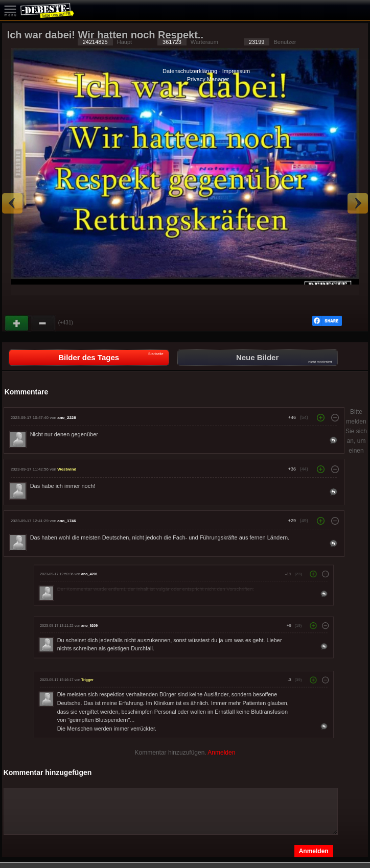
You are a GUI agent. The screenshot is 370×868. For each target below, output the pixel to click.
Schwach (43, 323)
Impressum (236, 71)
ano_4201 (89, 574)
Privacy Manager (208, 79)
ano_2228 (66, 418)
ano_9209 (89, 626)
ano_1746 (66, 521)
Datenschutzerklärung (190, 71)
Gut (17, 323)
